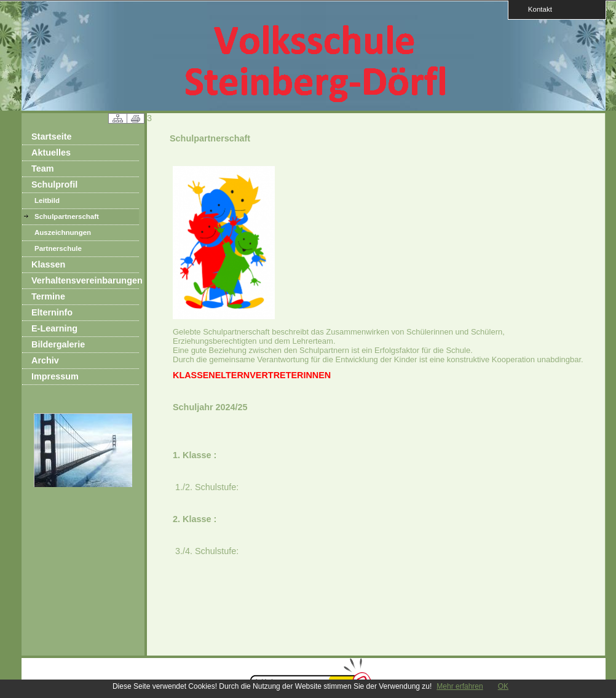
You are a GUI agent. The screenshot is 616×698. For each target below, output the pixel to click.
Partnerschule (58, 248)
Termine (48, 296)
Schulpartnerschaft (67, 216)
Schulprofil (54, 184)
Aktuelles (51, 153)
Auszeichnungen (63, 232)
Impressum (55, 376)
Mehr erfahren (460, 686)
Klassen (48, 264)
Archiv (45, 360)
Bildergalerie (58, 344)
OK (503, 686)
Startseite (52, 137)
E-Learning (54, 328)
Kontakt (536, 9)
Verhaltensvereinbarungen (85, 280)
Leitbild (47, 200)
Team (43, 169)
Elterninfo (52, 312)
